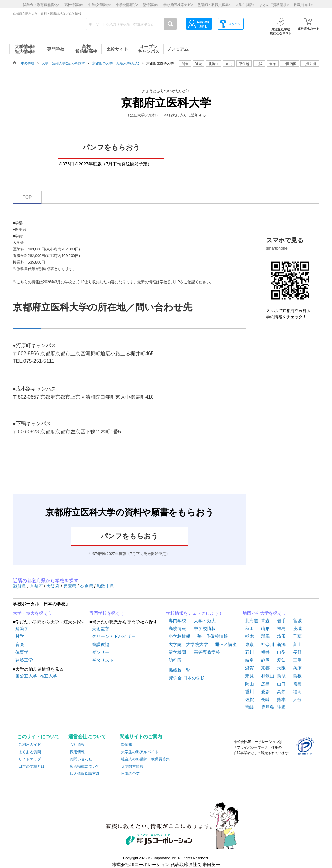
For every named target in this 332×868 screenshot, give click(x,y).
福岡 (297, 692)
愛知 (281, 660)
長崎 (265, 699)
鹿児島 (268, 707)
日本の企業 (130, 774)
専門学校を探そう (107, 613)
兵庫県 (70, 586)
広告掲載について (85, 766)
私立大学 (48, 676)
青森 (265, 621)
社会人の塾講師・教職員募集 (145, 759)
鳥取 (281, 676)
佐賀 (249, 699)
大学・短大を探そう (33, 613)
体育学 (22, 652)
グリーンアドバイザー (114, 636)
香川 (249, 692)
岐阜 (249, 660)
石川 (249, 652)
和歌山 (268, 676)
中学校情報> (99, 5)
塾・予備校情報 (213, 636)
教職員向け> (303, 5)
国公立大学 (26, 676)
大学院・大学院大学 (188, 644)
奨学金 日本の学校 (187, 678)
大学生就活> (245, 5)
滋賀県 (20, 586)
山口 (281, 684)
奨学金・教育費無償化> (41, 5)
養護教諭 (101, 644)
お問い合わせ (81, 759)
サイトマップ (30, 759)
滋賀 (249, 668)
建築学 (22, 628)
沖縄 (281, 707)
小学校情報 (179, 636)
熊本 (281, 699)
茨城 (297, 628)
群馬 (265, 636)
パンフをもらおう (111, 147)
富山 (297, 644)
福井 (265, 652)
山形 (265, 628)
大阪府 (53, 586)
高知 (281, 692)
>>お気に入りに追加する (185, 115)
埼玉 (281, 636)
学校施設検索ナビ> (178, 5)
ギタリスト (103, 660)
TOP (27, 197)
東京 (249, 644)
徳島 (297, 684)
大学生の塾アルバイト (140, 752)
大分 (297, 699)
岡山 (249, 684)
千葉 (297, 636)
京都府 (37, 586)
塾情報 (127, 744)
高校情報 (177, 628)
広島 (265, 684)
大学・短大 (205, 621)
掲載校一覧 (179, 670)
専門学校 (177, 621)
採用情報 (77, 752)
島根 (297, 676)
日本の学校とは (32, 766)
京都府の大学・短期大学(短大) (116, 63)
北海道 (214, 64)
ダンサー (101, 652)
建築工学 (24, 660)
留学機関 (177, 652)
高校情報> (74, 5)
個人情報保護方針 (85, 774)
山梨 (281, 652)
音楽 (20, 644)
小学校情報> (127, 5)
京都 (265, 668)
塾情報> (151, 5)
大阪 (281, 668)
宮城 (297, 621)
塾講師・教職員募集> (214, 5)
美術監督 (101, 628)
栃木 (249, 636)
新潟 (281, 644)
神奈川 (268, 644)
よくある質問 (30, 752)
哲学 (20, 636)
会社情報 (77, 744)
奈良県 (87, 586)
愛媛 (265, 692)
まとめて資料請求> (274, 5)
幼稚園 (175, 660)
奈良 (249, 676)
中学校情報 (205, 628)
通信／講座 (226, 644)
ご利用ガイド (30, 744)
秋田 (249, 628)
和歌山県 (105, 586)
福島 (281, 628)
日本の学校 (26, 63)
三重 (297, 660)
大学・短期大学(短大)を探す (63, 63)
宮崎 (249, 707)
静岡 (265, 660)
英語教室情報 (132, 766)
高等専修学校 (207, 652)
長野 (297, 652)
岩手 (281, 621)
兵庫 (297, 668)
